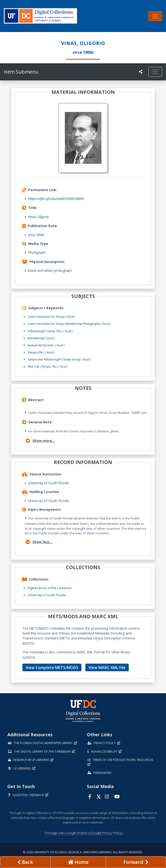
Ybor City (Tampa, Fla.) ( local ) (48, 366)
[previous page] (25, 862)
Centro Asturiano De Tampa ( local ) (51, 317)
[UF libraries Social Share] (141, 72)
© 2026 (83, 852)
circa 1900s (36, 235)
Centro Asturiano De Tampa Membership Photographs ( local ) (69, 324)
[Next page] (136, 862)
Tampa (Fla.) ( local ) (41, 352)
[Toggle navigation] (155, 16)
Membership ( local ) (41, 338)
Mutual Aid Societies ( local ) (46, 345)
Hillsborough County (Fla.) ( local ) (50, 331)
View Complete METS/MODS (52, 668)
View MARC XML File (107, 668)
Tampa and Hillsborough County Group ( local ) (59, 359)
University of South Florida (48, 483)
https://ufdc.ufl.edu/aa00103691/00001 (56, 199)
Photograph (37, 252)
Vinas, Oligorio (39, 217)
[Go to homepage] (78, 862)
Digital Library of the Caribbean (50, 588)
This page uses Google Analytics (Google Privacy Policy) (83, 833)
